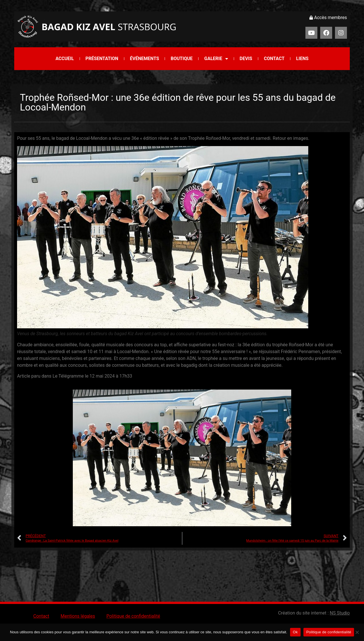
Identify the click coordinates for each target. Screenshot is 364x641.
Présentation (102, 59)
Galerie (216, 59)
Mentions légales (78, 616)
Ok (295, 632)
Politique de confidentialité (133, 616)
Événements (144, 59)
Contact (274, 59)
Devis (246, 59)
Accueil (65, 59)
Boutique (182, 59)
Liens (302, 59)
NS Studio (340, 613)
